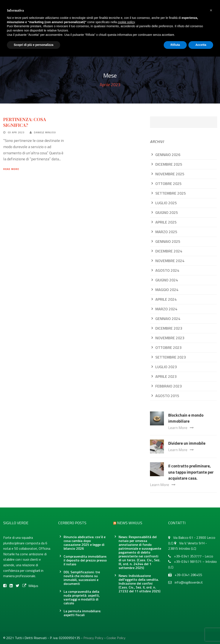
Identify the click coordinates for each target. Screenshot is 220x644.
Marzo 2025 (166, 232)
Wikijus (30, 586)
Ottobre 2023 (168, 348)
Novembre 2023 (170, 338)
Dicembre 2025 (169, 164)
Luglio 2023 (166, 367)
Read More (11, 169)
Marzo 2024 (166, 309)
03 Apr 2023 (16, 132)
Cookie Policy (116, 638)
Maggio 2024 (167, 290)
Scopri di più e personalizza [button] (34, 45)
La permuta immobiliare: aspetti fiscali (82, 613)
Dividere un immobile (187, 443)
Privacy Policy (93, 638)
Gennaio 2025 (168, 241)
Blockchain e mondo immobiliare (186, 418)
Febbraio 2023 (169, 386)
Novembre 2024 (170, 261)
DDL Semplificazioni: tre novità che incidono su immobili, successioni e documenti (82, 578)
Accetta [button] (201, 45)
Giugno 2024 (167, 280)
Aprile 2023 (166, 376)
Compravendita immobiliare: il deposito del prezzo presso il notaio (85, 560)
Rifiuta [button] (175, 45)
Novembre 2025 (170, 174)
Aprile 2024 (166, 299)
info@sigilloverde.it (189, 582)
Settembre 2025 (171, 193)
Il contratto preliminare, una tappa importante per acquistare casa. (191, 472)
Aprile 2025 (166, 222)
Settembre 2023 (171, 357)
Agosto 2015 (167, 396)
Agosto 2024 (167, 270)
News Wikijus (130, 523)
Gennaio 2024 (168, 319)
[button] (211, 10)
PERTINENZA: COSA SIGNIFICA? (25, 122)
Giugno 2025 (167, 212)
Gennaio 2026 (168, 155)
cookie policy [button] (126, 22)
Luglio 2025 (166, 203)
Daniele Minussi (45, 132)
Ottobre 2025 (168, 184)
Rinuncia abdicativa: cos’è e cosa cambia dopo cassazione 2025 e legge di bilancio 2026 (85, 543)
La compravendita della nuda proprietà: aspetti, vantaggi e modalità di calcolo (82, 597)
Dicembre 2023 (169, 328)
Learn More (181, 428)
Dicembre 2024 (169, 251)
